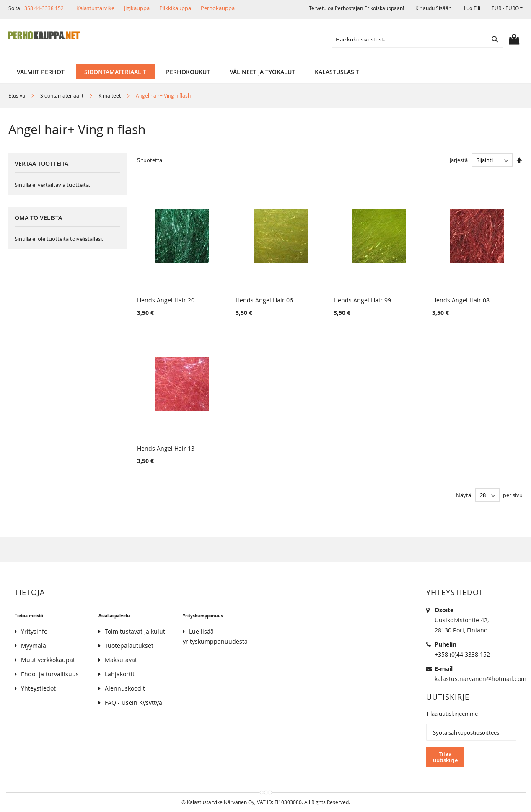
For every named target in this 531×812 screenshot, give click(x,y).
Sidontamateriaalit (62, 95)
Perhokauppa (218, 8)
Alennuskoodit (125, 688)
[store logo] (44, 36)
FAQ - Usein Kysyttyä (133, 702)
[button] (507, 8)
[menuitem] (41, 72)
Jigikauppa (137, 8)
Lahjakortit (120, 674)
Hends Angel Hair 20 (166, 300)
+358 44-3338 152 (43, 8)
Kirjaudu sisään (433, 8)
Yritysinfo (34, 631)
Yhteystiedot (38, 688)
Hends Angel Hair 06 (264, 300)
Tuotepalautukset (129, 646)
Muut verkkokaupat (48, 660)
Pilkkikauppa (175, 8)
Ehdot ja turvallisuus (50, 674)
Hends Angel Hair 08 (460, 300)
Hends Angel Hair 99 (362, 300)
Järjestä (459, 160)
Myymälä (34, 646)
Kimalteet (110, 95)
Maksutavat (121, 660)
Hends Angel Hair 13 (166, 448)
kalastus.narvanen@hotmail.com (480, 679)
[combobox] (417, 39)
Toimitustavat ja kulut (135, 631)
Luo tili (472, 8)
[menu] (265, 72)
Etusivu (17, 95)
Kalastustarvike (95, 8)
